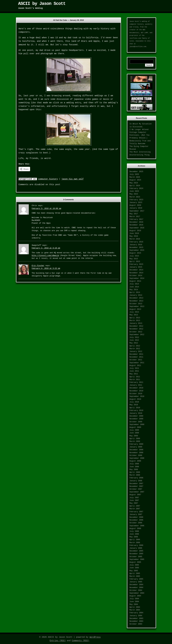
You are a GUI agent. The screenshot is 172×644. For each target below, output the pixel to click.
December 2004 (136, 585)
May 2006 (134, 537)
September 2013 (137, 307)
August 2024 (135, 180)
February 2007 (136, 512)
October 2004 (136, 590)
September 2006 (137, 526)
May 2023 (134, 194)
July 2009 (134, 430)
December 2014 (136, 270)
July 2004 (134, 599)
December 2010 (136, 388)
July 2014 (134, 284)
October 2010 (136, 394)
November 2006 (136, 520)
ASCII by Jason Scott (42, 4)
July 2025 (134, 174)
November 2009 (136, 419)
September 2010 (137, 396)
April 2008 (135, 472)
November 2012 (136, 329)
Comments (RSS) (80, 641)
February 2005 (136, 579)
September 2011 (137, 363)
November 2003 (136, 621)
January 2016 (136, 245)
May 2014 (134, 290)
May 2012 (134, 343)
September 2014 (137, 278)
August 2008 (135, 461)
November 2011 (136, 357)
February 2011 (136, 382)
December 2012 (136, 326)
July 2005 (134, 565)
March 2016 (135, 239)
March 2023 (135, 197)
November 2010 (136, 391)
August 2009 (135, 427)
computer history (48, 179)
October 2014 (136, 276)
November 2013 (136, 301)
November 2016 (136, 225)
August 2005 (135, 562)
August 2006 (135, 529)
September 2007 (137, 492)
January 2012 (136, 352)
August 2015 (135, 253)
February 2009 (136, 444)
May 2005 (134, 571)
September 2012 (137, 335)
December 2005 (136, 551)
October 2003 (136, 624)
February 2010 (136, 411)
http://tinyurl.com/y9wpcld (45, 256)
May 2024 (134, 183)
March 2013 (135, 321)
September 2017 (137, 211)
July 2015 (134, 256)
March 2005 (135, 576)
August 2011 (135, 366)
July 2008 (134, 464)
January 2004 (136, 616)
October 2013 (136, 304)
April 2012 (135, 346)
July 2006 (134, 531)
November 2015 (136, 248)
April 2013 (135, 318)
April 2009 (135, 439)
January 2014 (136, 295)
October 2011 (136, 360)
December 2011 (136, 354)
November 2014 (136, 273)
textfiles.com (135, 38)
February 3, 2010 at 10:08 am (46, 209)
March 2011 (135, 380)
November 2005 (136, 554)
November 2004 (136, 588)
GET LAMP (144, 33)
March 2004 (135, 610)
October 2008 (136, 456)
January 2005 (136, 582)
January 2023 (136, 203)
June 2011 (134, 371)
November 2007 (136, 486)
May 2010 (134, 405)
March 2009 (135, 441)
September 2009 (137, 425)
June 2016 (134, 233)
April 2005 (135, 574)
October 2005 (136, 557)
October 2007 (136, 489)
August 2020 (135, 205)
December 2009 (136, 416)
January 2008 (136, 481)
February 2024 (136, 188)
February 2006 (136, 545)
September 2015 (137, 250)
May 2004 (134, 604)
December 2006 (136, 517)
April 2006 (135, 540)
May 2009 (134, 436)
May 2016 (134, 236)
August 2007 (135, 495)
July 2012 (134, 337)
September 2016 (137, 228)
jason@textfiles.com (138, 47)
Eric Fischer (38, 266)
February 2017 (136, 219)
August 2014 (135, 281)
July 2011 (134, 368)
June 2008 (134, 467)
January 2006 (136, 548)
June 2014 (134, 287)
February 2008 (136, 478)
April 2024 (135, 186)
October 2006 (136, 523)
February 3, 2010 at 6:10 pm (46, 248)
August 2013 (135, 309)
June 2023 (134, 191)
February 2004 (136, 613)
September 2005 (137, 559)
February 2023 (136, 200)
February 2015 (136, 264)
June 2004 (134, 602)
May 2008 (134, 470)
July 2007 (134, 498)
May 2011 (134, 374)
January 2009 (136, 447)
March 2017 (135, 217)
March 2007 (135, 509)
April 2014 (135, 292)
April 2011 (135, 377)
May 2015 (134, 259)
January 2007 (136, 515)
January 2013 (136, 323)
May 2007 (134, 503)
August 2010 (135, 399)
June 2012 (134, 340)
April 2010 (135, 408)
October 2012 (136, 332)
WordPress (95, 637)
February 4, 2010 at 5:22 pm (46, 268)
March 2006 (135, 543)
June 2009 (134, 433)
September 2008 (137, 458)
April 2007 (135, 506)
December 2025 (136, 172)
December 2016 (136, 222)
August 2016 (135, 231)
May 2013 (134, 315)
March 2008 (135, 475)
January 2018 (136, 208)
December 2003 (136, 619)
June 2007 (134, 500)
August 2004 (135, 596)
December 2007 (136, 484)
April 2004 (135, 607)
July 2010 (134, 402)
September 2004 (137, 593)
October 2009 (136, 422)
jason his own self (72, 179)
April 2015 (135, 262)
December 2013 (136, 298)
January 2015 (136, 267)
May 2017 (134, 214)
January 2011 (136, 385)
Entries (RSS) (58, 641)
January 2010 (136, 413)
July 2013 (134, 312)
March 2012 (135, 349)
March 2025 (135, 177)
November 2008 (136, 453)
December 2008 (136, 450)
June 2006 (134, 534)
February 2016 (136, 242)
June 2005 (134, 568)
